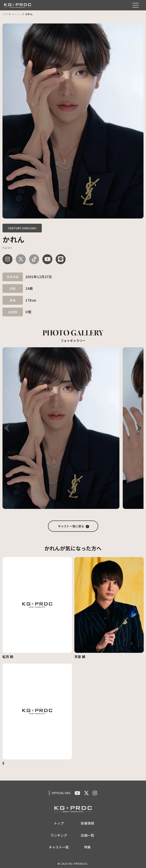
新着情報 (87, 823)
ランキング (59, 835)
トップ (59, 823)
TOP (5, 14)
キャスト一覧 (59, 847)
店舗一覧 (87, 835)
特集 (87, 847)
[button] (139, 428)
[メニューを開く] (136, 5)
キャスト (17, 14)
